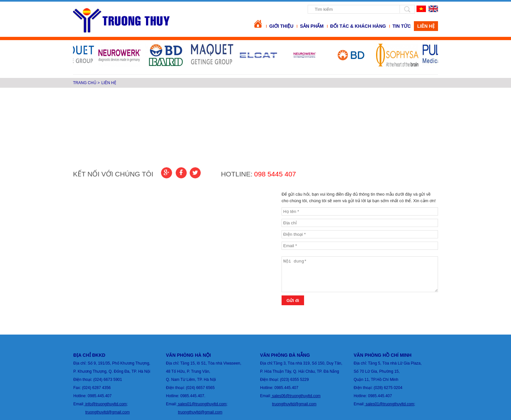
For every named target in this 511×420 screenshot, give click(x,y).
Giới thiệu (281, 26)
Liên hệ (109, 83)
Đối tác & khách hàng (358, 26)
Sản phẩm (312, 26)
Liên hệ (426, 26)
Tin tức (401, 26)
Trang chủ (85, 83)
